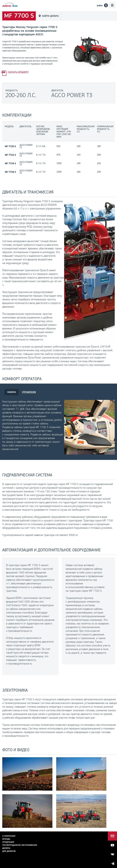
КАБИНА (12, 392)
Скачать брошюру (18, 72)
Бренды (6, 839)
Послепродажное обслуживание (20, 845)
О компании (9, 836)
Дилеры (6, 848)
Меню (112, 5)
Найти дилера (50, 16)
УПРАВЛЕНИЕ (29, 392)
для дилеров (9, 851)
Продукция (8, 842)
